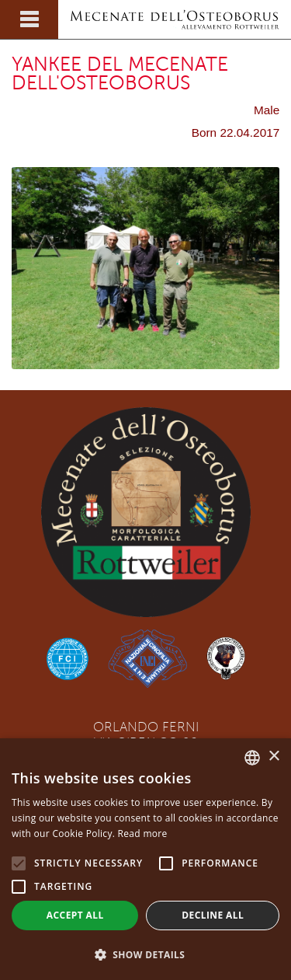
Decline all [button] (213, 915)
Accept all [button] (75, 915)
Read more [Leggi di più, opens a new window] (143, 834)
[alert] (145, 859)
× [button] (274, 757)
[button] (145, 954)
